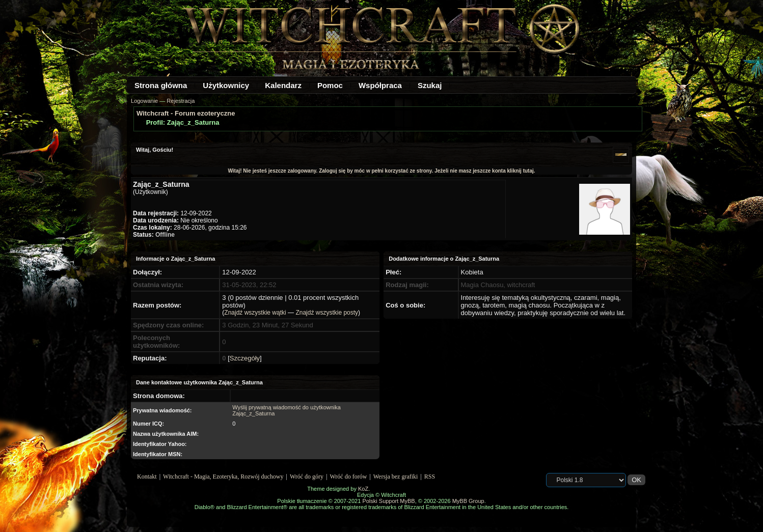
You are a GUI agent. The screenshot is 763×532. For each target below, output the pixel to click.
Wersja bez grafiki (396, 477)
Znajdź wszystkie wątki (255, 313)
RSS (430, 477)
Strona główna (161, 85)
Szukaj (430, 85)
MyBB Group (468, 501)
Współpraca (380, 85)
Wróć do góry (307, 477)
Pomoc (330, 85)
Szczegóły (245, 358)
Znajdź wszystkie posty (327, 313)
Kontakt (147, 477)
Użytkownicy (226, 85)
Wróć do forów (349, 477)
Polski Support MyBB (388, 501)
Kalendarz (283, 85)
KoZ (363, 489)
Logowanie (144, 101)
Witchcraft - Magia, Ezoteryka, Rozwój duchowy (223, 477)
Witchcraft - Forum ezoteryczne (186, 113)
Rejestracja (181, 101)
